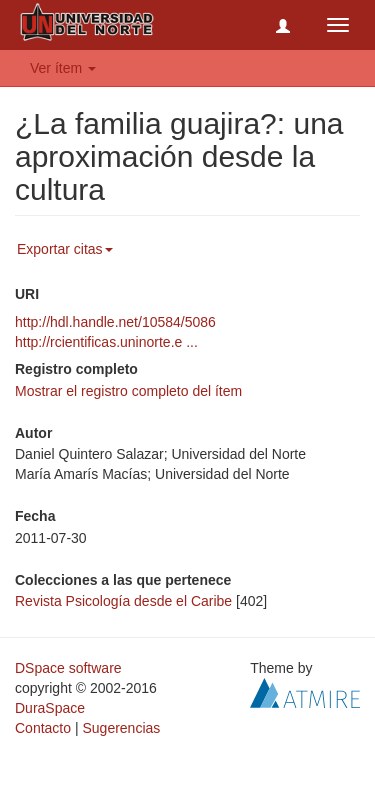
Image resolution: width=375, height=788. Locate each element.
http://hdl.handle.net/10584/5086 (115, 322)
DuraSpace (50, 708)
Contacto (43, 728)
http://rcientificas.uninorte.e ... (106, 342)
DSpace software (68, 668)
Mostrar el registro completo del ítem (128, 391)
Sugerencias (121, 728)
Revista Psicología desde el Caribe (123, 601)
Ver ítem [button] (63, 68)
